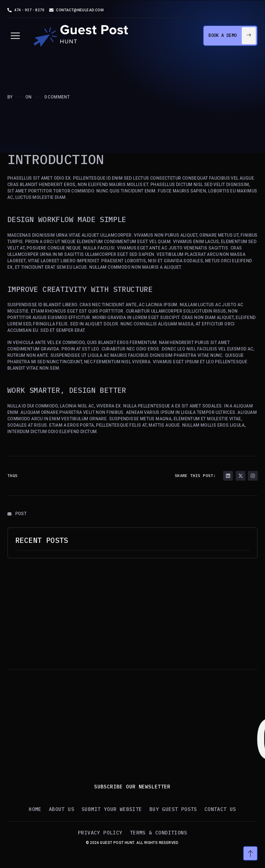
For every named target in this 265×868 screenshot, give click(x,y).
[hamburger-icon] (15, 36)
